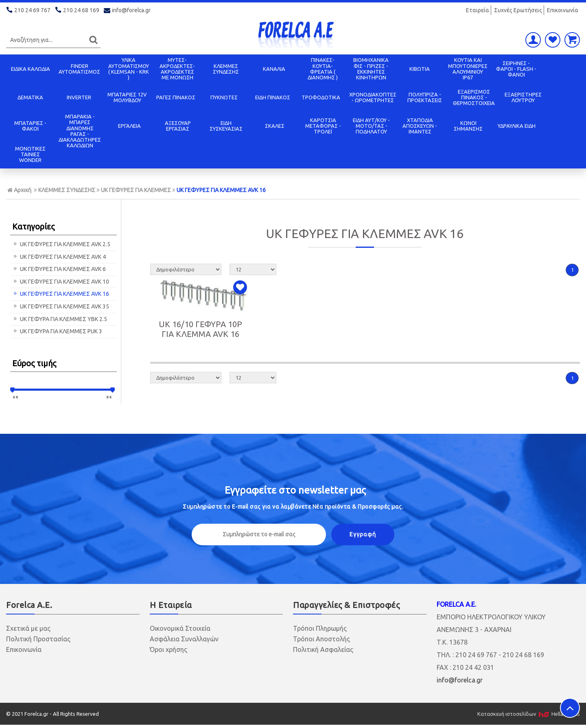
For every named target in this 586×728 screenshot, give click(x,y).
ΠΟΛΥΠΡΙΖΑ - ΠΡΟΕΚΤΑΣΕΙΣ (425, 97)
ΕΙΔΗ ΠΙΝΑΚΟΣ (273, 97)
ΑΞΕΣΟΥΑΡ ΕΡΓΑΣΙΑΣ (178, 126)
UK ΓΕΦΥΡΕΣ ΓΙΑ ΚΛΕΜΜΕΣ (136, 190)
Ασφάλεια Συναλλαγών (184, 639)
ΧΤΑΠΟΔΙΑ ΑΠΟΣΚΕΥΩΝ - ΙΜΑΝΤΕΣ (420, 126)
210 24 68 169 (78, 10)
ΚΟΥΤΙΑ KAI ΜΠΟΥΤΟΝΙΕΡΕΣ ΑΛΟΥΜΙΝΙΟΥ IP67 (468, 69)
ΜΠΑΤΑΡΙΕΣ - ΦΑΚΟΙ (30, 126)
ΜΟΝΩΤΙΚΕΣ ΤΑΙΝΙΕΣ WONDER (30, 154)
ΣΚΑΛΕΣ (275, 126)
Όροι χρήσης (168, 649)
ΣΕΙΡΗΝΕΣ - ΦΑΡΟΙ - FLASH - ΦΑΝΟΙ (516, 69)
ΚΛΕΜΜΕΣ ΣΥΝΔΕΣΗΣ (226, 69)
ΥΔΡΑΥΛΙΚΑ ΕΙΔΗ (517, 126)
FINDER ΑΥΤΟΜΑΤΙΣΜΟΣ (79, 69)
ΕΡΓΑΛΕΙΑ (129, 126)
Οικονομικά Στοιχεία (180, 628)
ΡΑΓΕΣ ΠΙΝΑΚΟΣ (176, 97)
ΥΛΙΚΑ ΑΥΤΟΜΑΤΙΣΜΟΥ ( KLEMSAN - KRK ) (129, 69)
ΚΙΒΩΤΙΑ (420, 69)
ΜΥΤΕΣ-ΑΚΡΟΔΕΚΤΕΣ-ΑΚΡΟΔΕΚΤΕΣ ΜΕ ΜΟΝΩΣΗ (177, 69)
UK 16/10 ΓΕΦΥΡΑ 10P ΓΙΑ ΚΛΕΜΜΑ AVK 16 (200, 329)
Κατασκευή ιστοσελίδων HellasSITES (529, 714)
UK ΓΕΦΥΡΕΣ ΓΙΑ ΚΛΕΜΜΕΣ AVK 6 (59, 269)
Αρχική (19, 190)
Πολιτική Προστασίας (38, 639)
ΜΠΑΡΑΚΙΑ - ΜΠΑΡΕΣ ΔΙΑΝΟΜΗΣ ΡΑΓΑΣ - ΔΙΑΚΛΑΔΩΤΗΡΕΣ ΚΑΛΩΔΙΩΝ (80, 131)
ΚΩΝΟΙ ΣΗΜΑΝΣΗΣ (468, 126)
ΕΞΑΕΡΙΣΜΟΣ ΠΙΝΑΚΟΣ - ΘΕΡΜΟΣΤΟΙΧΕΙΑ (474, 97)
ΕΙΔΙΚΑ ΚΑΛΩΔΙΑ (31, 69)
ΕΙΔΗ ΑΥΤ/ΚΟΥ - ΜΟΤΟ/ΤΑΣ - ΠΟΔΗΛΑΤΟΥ (371, 126)
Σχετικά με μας (28, 628)
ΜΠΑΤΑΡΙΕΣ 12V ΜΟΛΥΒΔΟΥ (127, 97)
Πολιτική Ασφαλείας (323, 649)
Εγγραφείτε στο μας (295, 490)
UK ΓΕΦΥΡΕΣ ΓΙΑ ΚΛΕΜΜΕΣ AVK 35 (61, 306)
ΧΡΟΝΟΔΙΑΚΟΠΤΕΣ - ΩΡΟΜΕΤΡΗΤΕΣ (373, 97)
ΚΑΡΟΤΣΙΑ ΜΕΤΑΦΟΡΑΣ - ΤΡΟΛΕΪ (323, 126)
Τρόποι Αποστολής (321, 639)
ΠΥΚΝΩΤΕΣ (224, 97)
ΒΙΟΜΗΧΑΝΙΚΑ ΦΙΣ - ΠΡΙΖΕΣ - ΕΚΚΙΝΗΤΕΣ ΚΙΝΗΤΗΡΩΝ (371, 69)
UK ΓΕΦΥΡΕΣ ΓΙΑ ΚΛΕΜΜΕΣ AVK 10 (61, 282)
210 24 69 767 (29, 10)
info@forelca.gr (128, 10)
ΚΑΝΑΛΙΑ (274, 69)
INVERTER (79, 97)
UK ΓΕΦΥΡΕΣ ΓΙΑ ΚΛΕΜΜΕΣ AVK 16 (221, 190)
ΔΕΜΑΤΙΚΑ (30, 97)
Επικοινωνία (563, 10)
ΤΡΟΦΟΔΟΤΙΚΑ (321, 97)
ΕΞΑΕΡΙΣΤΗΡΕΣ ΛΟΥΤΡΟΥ (523, 97)
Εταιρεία (478, 10)
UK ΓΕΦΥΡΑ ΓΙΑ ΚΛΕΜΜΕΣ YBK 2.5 (60, 319)
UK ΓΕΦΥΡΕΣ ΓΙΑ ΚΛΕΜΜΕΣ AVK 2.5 (61, 244)
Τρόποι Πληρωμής (320, 628)
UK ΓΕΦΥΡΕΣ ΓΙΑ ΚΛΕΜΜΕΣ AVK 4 (59, 257)
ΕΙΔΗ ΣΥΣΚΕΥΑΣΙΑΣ (226, 126)
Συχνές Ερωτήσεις (518, 10)
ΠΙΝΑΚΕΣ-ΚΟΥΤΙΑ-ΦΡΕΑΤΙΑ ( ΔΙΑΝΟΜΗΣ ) (323, 69)
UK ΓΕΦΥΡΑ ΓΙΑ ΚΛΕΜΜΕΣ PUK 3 (57, 331)
